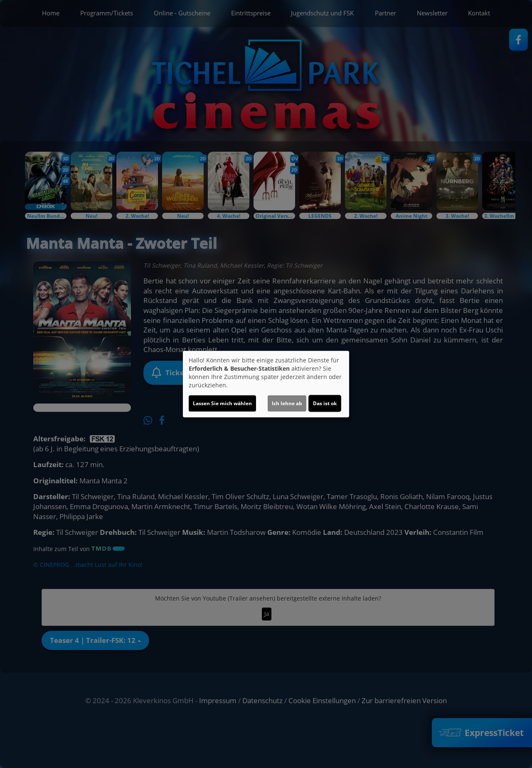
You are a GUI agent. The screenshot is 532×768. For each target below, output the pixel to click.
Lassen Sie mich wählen (222, 403)
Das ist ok (325, 403)
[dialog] (266, 384)
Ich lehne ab (287, 403)
